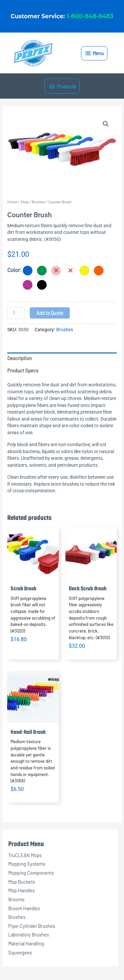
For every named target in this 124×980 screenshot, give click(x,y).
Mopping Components (31, 873)
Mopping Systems (27, 864)
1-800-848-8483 (90, 16)
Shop (24, 202)
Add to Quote (50, 313)
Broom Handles (24, 908)
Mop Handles (21, 890)
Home (12, 202)
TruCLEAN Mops (25, 855)
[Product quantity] (16, 313)
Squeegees (20, 952)
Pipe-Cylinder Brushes (32, 926)
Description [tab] (20, 358)
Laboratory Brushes (29, 934)
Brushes (17, 917)
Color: (15, 270)
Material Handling (26, 943)
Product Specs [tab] (23, 370)
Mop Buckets (22, 882)
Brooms (16, 899)
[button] (106, 124)
